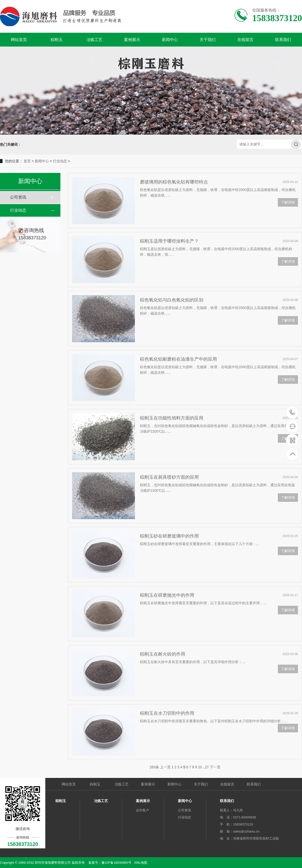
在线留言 (245, 40)
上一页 (165, 767)
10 (200, 767)
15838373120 (292, 413)
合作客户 (142, 810)
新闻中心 (170, 40)
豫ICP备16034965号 (116, 863)
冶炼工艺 (94, 40)
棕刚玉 (57, 40)
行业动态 (60, 161)
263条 (154, 767)
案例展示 (132, 40)
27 (207, 767)
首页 (27, 161)
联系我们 (283, 40)
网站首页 (19, 40)
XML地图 (141, 863)
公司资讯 (18, 197)
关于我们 (208, 40)
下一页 (215, 767)
